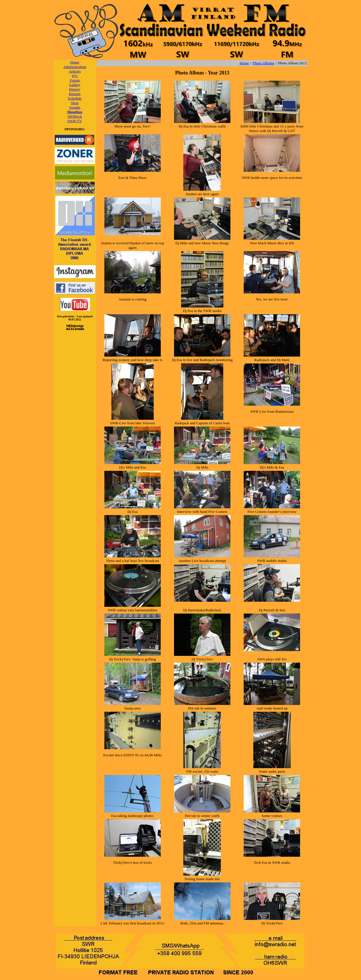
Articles (75, 71)
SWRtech (75, 116)
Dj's (75, 76)
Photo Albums (263, 63)
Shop (75, 103)
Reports (75, 94)
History (75, 89)
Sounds (75, 107)
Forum (75, 80)
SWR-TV (75, 121)
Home (75, 62)
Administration (75, 67)
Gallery (75, 85)
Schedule (75, 98)
